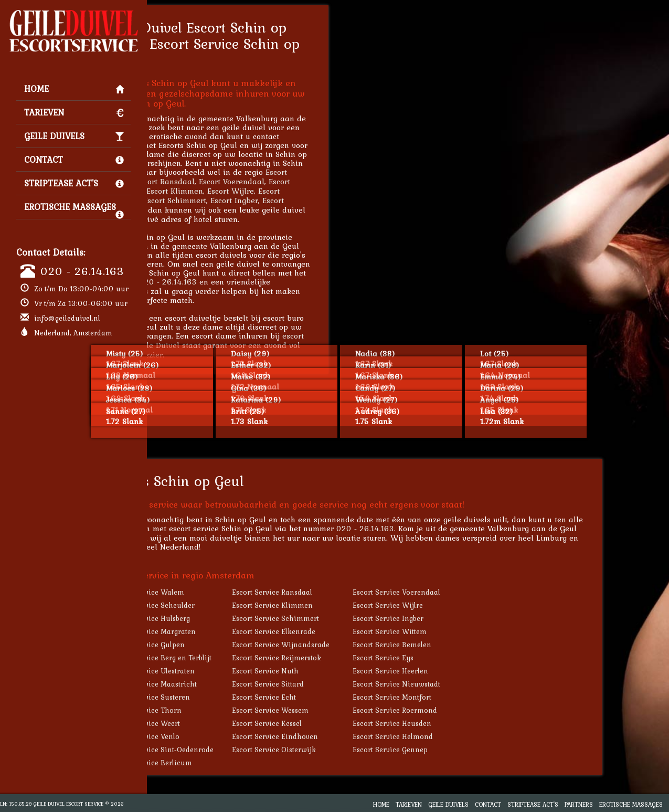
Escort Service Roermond (467, 710)
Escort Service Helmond (465, 736)
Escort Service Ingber (460, 618)
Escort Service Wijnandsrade (353, 645)
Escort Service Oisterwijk (346, 750)
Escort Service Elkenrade (346, 631)
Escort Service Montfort (464, 697)
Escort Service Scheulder (225, 605)
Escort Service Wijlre (460, 605)
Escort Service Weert (217, 723)
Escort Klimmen (247, 191)
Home (74, 89)
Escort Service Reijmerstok (348, 658)
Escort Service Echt (336, 697)
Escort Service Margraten (225, 631)
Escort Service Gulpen (220, 645)
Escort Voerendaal (304, 181)
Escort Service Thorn (218, 710)
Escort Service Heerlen (462, 671)
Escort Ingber (306, 200)
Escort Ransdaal (237, 181)
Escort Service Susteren (222, 697)
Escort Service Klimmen (344, 605)
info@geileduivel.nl (67, 318)
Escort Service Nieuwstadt (468, 684)
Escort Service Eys (455, 658)
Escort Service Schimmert (347, 618)
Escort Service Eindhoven (347, 736)
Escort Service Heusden (464, 723)
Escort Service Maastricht (226, 684)
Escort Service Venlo (217, 736)
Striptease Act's (74, 183)
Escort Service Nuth (337, 671)
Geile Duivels (74, 136)
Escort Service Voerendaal (468, 592)
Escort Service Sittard (340, 684)
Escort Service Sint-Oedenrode (234, 750)
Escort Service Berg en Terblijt (233, 658)
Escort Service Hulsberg (222, 618)
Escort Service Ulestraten (225, 671)
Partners (579, 804)
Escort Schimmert (247, 200)
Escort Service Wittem (461, 631)
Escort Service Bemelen (464, 645)
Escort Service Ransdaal (344, 592)
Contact (74, 160)
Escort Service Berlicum (224, 763)
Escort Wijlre (302, 191)
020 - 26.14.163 (82, 271)
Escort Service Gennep (462, 750)
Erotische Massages (74, 209)
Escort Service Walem (220, 592)
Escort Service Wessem (342, 710)
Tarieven (74, 112)
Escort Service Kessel (339, 723)
